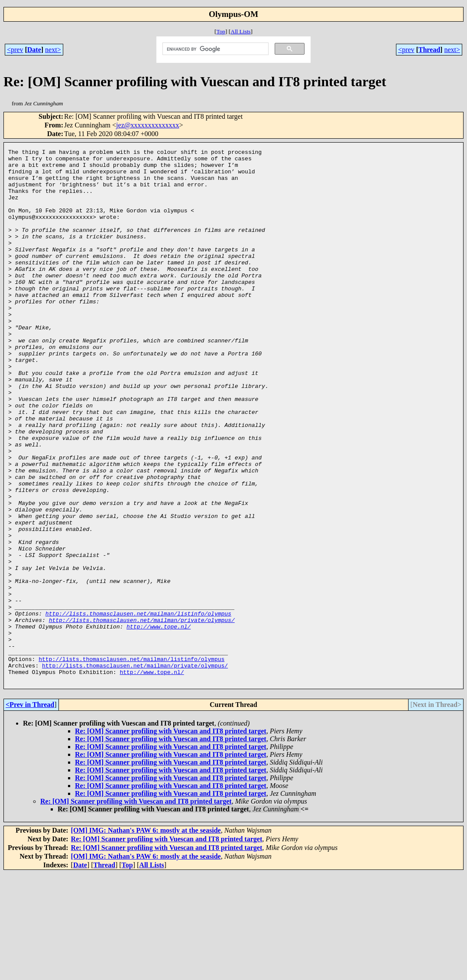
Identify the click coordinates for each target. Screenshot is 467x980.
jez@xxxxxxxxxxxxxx (148, 125)
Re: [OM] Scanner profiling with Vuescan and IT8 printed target (171, 838)
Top (221, 31)
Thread (429, 50)
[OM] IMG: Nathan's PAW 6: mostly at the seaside (146, 937)
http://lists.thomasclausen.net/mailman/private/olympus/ (142, 715)
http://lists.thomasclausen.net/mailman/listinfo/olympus (138, 707)
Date (34, 50)
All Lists (240, 31)
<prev (15, 50)
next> (53, 50)
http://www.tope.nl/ (159, 723)
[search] (215, 49)
